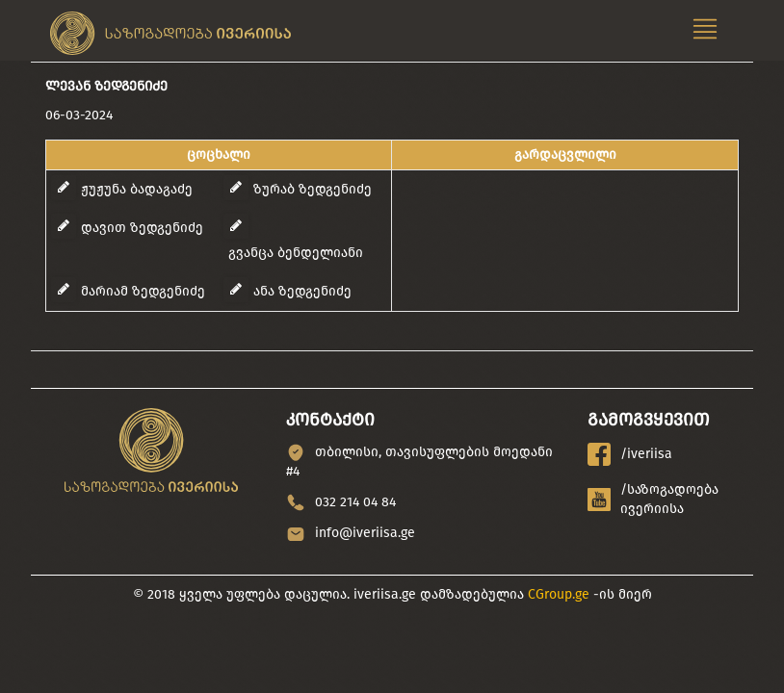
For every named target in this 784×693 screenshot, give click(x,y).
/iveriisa (630, 454)
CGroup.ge (559, 594)
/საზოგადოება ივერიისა (653, 499)
